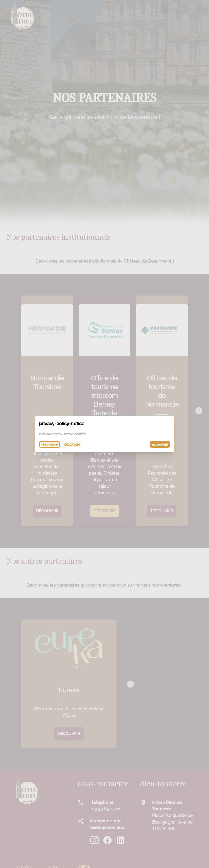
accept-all (160, 444)
